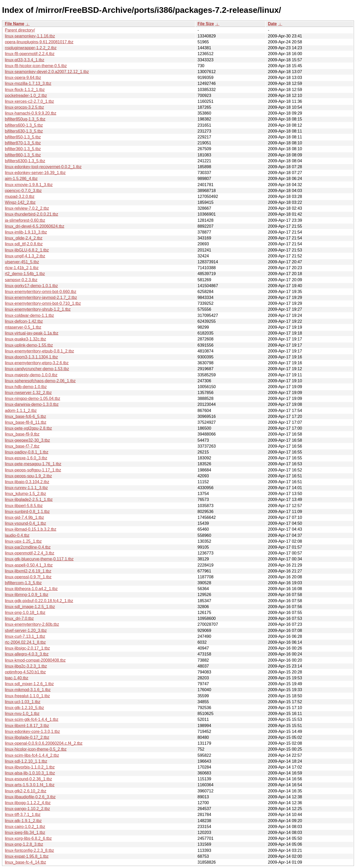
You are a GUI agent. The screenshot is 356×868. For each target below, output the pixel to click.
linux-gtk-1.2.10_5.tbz (24, 708)
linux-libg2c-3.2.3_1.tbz (26, 666)
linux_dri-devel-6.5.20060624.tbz (35, 226)
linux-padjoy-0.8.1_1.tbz (27, 452)
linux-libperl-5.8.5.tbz (24, 506)
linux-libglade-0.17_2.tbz (27, 737)
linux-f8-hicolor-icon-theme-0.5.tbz (36, 66)
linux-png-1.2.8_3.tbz (24, 844)
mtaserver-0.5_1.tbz (23, 327)
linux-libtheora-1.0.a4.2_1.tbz (31, 589)
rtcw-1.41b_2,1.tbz (22, 268)
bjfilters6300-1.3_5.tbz (25, 161)
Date (272, 24)
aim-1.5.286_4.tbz (21, 179)
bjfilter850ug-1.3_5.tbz (25, 119)
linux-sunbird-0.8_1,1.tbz (27, 512)
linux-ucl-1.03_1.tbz (23, 702)
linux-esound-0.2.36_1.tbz (28, 779)
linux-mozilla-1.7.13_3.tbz (28, 83)
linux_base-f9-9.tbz (22, 434)
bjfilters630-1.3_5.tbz (24, 131)
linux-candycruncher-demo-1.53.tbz (37, 369)
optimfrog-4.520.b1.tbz (25, 672)
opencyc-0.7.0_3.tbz (23, 191)
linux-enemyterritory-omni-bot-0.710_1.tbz (43, 303)
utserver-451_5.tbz (22, 262)
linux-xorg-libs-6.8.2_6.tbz (28, 838)
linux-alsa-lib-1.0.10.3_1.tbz (30, 773)
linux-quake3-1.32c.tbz (25, 339)
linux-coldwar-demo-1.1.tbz (29, 315)
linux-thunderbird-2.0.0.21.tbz (31, 214)
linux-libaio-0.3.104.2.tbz (27, 482)
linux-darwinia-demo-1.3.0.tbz (32, 404)
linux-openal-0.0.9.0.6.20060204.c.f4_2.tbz (44, 743)
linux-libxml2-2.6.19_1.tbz (28, 571)
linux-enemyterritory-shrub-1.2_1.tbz (38, 309)
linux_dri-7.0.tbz (19, 618)
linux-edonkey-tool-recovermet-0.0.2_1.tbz (43, 167)
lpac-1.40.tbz (17, 678)
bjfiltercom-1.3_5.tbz (23, 583)
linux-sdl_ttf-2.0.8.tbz (24, 244)
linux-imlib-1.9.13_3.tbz (26, 232)
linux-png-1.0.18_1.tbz (25, 613)
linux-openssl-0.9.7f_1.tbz (28, 577)
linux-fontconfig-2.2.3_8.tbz (29, 850)
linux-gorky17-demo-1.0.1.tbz (31, 286)
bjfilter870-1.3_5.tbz (23, 143)
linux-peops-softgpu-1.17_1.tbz (33, 470)
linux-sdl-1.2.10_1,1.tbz (26, 761)
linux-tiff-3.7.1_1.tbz (23, 815)
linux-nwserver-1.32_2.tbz (28, 393)
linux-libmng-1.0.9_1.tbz (27, 595)
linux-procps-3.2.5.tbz (24, 107)
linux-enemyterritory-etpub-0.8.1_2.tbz (39, 351)
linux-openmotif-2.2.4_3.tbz (30, 553)
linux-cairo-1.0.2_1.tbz (25, 827)
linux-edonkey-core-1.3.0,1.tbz (32, 731)
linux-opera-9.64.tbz (23, 78)
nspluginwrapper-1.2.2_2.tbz (31, 48)
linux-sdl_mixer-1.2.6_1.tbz (29, 684)
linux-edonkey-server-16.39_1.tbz (35, 173)
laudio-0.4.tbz (17, 535)
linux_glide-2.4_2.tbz (24, 238)
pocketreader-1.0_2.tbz (26, 95)
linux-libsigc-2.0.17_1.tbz (27, 648)
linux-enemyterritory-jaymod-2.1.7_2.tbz (41, 297)
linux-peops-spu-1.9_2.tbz (28, 476)
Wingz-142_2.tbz (20, 202)
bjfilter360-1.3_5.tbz (23, 149)
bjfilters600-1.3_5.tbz (24, 125)
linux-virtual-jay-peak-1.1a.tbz (32, 333)
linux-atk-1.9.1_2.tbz (23, 821)
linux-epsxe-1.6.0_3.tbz (26, 458)
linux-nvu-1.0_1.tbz (22, 714)
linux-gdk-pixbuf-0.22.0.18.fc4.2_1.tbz (39, 601)
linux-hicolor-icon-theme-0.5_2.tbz (36, 749)
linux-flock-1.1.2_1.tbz (25, 90)
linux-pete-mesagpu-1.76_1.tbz (33, 464)
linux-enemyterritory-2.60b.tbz (32, 624)
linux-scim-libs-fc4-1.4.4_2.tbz (32, 755)
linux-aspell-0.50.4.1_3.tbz (29, 565)
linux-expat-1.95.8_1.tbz (27, 856)
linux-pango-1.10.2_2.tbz (27, 809)
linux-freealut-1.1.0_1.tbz (27, 696)
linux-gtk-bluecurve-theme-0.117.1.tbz (39, 559)
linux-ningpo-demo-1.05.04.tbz (33, 398)
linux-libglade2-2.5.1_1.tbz (29, 499)
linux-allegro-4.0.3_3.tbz (27, 654)
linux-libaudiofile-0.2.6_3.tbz (30, 797)
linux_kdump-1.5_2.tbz (25, 494)
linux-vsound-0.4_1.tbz (25, 523)
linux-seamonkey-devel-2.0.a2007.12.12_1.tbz (47, 72)
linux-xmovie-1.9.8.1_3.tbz (29, 185)
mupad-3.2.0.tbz (20, 196)
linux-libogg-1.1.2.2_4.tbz (28, 803)
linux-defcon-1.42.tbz (24, 321)
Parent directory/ (20, 30)
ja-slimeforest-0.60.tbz (25, 220)
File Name (15, 24)
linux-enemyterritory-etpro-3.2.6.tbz (37, 363)
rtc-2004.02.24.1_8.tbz (25, 642)
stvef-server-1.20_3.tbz (26, 630)
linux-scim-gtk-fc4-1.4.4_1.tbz (32, 719)
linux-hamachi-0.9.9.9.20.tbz (31, 113)
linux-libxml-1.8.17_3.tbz (27, 726)
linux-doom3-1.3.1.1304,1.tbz (31, 357)
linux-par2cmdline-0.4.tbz (28, 547)
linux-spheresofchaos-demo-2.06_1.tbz (40, 381)
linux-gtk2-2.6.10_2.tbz (26, 791)
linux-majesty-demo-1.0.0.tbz (31, 375)
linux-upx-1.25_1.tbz (23, 541)
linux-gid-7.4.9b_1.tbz (24, 517)
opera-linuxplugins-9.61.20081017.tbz (39, 42)
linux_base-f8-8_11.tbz (26, 422)
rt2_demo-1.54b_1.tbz (25, 274)
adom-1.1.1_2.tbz (21, 411)
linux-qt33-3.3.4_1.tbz (25, 60)
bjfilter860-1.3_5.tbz (23, 155)
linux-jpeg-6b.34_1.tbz (25, 832)
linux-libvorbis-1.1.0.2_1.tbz (30, 767)
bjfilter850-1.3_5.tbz (23, 137)
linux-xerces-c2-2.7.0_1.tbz (29, 101)
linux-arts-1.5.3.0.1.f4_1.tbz (30, 785)
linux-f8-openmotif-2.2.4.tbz (30, 54)
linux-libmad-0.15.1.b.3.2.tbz (31, 529)
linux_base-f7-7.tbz (22, 446)
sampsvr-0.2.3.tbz (21, 280)
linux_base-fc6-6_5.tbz (25, 416)
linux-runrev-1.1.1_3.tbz (26, 488)
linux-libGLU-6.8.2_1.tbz (27, 250)
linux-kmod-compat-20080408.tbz (35, 660)
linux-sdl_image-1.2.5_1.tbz (30, 607)
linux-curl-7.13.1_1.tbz (25, 636)
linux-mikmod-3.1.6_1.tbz (28, 690)
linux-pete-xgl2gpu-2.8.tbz (28, 428)
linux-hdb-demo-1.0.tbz (26, 387)
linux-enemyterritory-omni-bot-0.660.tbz (41, 292)
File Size (206, 24)
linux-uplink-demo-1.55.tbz (29, 345)
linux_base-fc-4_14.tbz (25, 862)
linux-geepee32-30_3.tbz (27, 440)
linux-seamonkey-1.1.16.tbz (30, 36)
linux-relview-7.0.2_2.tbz (27, 208)
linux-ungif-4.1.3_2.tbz (25, 256)
